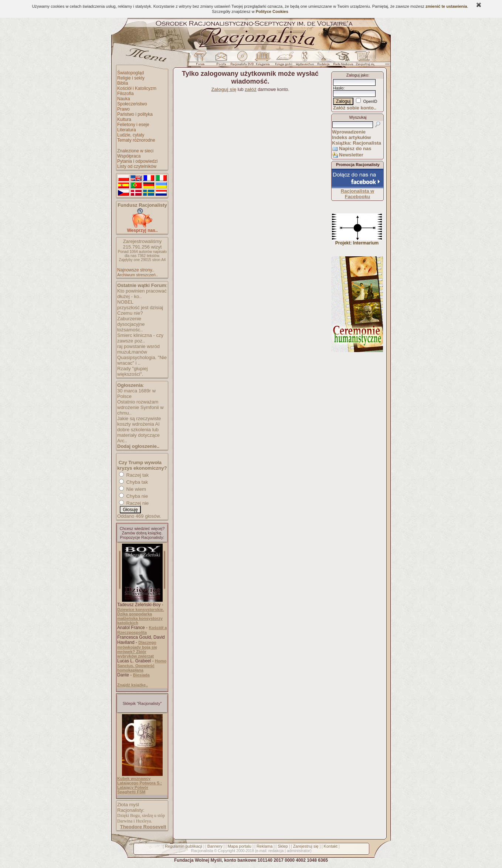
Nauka (124, 99)
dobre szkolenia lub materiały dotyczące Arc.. (138, 435)
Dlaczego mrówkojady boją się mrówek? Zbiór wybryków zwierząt (137, 649)
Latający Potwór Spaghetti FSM (133, 790)
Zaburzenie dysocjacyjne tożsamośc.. (131, 324)
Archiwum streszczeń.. (138, 275)
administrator (299, 851)
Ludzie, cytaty (131, 135)
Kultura (124, 119)
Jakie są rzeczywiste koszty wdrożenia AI (139, 421)
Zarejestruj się (306, 846)
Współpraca (129, 156)
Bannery (215, 846)
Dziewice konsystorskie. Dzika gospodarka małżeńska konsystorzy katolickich (141, 616)
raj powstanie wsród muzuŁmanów (138, 349)
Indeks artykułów (351, 137)
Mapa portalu (240, 846)
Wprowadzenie (349, 132)
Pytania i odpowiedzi (137, 161)
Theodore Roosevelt (143, 827)
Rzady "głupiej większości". (133, 371)
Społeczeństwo (132, 104)
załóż (251, 89)
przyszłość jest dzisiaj (140, 308)
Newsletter (351, 155)
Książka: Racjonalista (357, 143)
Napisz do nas (355, 148)
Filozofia (125, 94)
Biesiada (141, 675)
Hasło (338, 88)
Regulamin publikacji (184, 846)
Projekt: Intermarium (357, 241)
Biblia (123, 83)
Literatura (127, 130)
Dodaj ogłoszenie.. (138, 446)
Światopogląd (130, 73)
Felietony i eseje (133, 125)
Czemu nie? (130, 313)
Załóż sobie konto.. (355, 108)
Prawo (123, 109)
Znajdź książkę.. (133, 685)
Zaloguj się (224, 89)
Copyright (226, 851)
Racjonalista (202, 851)
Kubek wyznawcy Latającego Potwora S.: (140, 781)
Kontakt (331, 846)
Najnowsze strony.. (136, 270)
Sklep (283, 846)
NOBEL (125, 302)
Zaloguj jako (357, 75)
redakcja (276, 851)
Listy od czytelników (137, 166)
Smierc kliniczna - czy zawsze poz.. (140, 338)
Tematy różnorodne (136, 140)
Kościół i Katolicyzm (137, 88)
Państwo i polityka (135, 114)
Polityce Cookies (272, 11)
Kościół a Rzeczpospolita (142, 630)
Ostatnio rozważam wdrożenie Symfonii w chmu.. (140, 407)
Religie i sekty (131, 78)
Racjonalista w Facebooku (357, 194)
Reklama (264, 846)
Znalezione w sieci (135, 151)
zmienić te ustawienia (446, 6)
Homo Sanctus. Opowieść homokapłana (142, 666)
